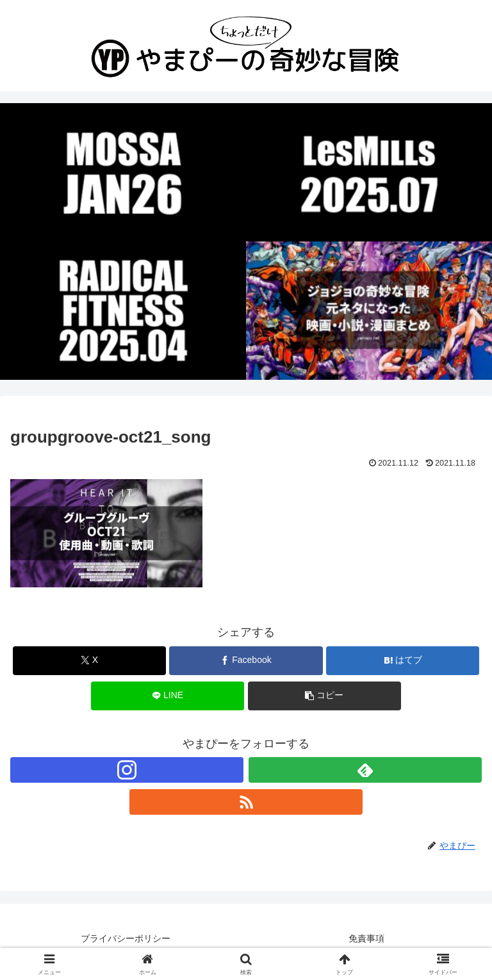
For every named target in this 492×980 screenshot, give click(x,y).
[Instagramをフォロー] (127, 770)
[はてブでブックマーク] (403, 661)
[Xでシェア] (89, 661)
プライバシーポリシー (126, 938)
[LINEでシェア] (168, 696)
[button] (324, 696)
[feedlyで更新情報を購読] (365, 770)
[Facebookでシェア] (246, 661)
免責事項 (366, 938)
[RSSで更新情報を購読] (246, 802)
